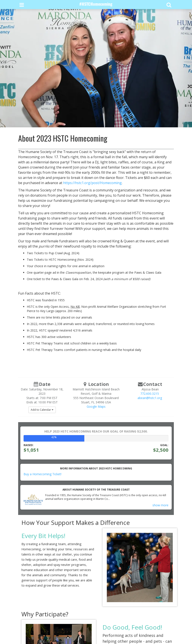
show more (160, 505)
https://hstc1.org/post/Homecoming (92, 183)
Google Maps (96, 406)
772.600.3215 (150, 394)
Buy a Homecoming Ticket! (42, 474)
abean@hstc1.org (150, 398)
